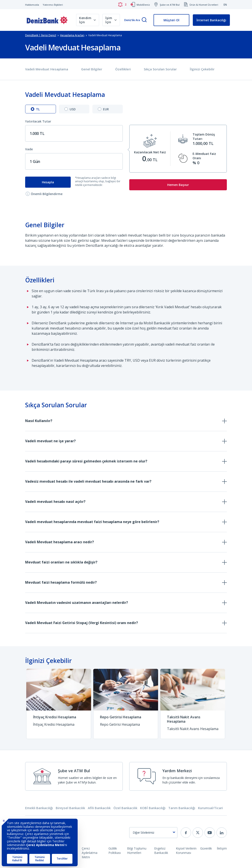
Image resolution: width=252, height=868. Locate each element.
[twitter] (198, 833)
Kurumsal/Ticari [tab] (210, 808)
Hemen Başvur (178, 185)
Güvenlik (206, 848)
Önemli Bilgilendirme (44, 194)
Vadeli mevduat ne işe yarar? (50, 441)
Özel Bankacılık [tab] (125, 808)
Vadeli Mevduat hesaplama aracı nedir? (60, 542)
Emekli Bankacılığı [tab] (39, 808)
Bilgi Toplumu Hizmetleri (137, 851)
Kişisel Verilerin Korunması (186, 851)
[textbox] (153, 833)
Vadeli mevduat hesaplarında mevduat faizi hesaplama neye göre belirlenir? (92, 522)
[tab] (41, 109)
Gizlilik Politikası (115, 851)
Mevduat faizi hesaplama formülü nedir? (61, 582)
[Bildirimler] (122, 5)
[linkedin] (222, 833)
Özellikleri (123, 69)
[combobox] (153, 833)
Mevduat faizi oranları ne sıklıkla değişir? (61, 562)
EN (225, 5)
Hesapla (48, 182)
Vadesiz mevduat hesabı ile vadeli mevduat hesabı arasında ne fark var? (88, 481)
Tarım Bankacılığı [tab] (182, 808)
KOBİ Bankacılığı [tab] (153, 808)
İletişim (222, 848)
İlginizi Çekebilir (202, 69)
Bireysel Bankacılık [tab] (70, 808)
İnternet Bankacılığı (211, 20)
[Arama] (144, 20)
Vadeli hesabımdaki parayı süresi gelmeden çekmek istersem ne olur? (86, 461)
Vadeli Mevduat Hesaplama (47, 69)
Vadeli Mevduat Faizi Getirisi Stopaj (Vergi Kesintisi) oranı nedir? (82, 623)
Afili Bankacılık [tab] (99, 808)
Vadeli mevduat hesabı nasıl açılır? (55, 502)
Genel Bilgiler (92, 69)
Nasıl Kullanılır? (39, 421)
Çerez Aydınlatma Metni (90, 853)
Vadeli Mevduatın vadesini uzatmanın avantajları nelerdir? (77, 603)
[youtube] (210, 833)
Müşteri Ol (171, 20)
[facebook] (186, 833)
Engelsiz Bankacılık (161, 851)
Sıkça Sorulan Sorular (160, 69)
